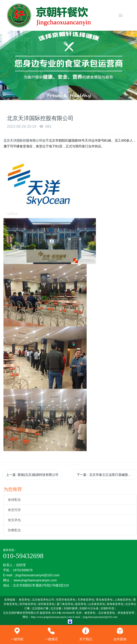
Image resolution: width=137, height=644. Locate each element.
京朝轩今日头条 (89, 608)
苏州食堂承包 (28, 604)
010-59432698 (23, 556)
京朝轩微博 (70, 608)
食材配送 (14, 500)
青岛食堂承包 (104, 600)
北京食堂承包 (107, 613)
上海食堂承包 (123, 600)
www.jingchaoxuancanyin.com (35, 580)
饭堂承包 (81, 604)
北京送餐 (56, 608)
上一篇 (32, 475)
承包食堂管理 (126, 613)
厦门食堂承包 (65, 604)
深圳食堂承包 (46, 604)
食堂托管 (14, 510)
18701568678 (23, 570)
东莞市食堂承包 (66, 600)
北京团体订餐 (40, 608)
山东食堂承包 (97, 604)
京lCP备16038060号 (63, 613)
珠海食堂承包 (115, 604)
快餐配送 (14, 530)
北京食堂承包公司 (43, 600)
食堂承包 (14, 520)
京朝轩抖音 (107, 608)
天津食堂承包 (86, 600)
